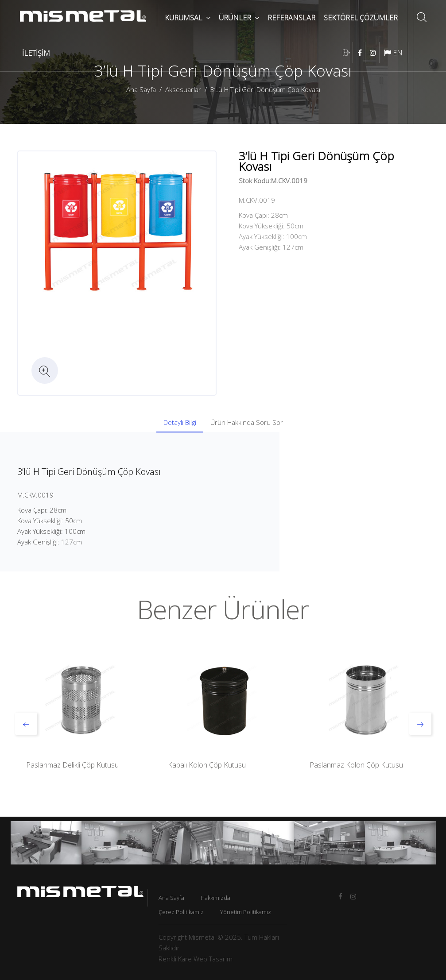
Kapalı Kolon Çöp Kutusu (207, 765)
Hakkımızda (215, 898)
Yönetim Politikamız (246, 912)
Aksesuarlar (183, 89)
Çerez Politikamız (181, 912)
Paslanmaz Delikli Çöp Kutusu (72, 765)
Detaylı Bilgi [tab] (180, 422)
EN (393, 53)
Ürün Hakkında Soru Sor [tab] (247, 422)
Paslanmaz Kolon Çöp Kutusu (356, 765)
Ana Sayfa (141, 89)
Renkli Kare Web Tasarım (196, 959)
